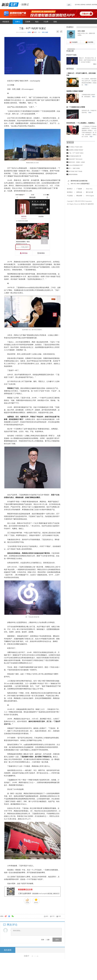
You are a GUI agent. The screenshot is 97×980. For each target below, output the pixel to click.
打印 (53, 916)
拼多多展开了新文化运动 (76, 159)
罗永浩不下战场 (71, 55)
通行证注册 (89, 192)
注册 (48, 940)
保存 (47, 916)
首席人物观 (45, 32)
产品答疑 (70, 196)
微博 (35, 32)
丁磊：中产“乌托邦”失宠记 (76, 153)
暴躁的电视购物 (73, 174)
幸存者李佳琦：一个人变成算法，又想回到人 (81, 123)
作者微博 (75, 42)
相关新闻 (8, 950)
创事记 (18, 22)
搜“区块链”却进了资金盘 (76, 171)
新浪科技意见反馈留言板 (79, 181)
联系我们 (70, 192)
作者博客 (90, 42)
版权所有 (91, 204)
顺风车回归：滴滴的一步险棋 (77, 162)
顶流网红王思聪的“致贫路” (75, 91)
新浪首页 (89, 5)
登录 (43, 940)
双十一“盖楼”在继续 (74, 168)
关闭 (60, 916)
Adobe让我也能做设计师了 (76, 165)
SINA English (90, 196)
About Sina (89, 189)
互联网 (28, 22)
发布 (57, 940)
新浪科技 (83, 5)
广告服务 (79, 189)
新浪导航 (95, 5)
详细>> (95, 64)
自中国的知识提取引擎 (75, 156)
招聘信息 (79, 192)
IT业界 (46, 22)
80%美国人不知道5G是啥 (76, 147)
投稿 (55, 22)
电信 (37, 22)
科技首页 (6, 22)
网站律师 (79, 196)
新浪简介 (70, 189)
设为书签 (77, 5)
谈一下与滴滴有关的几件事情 (76, 107)
